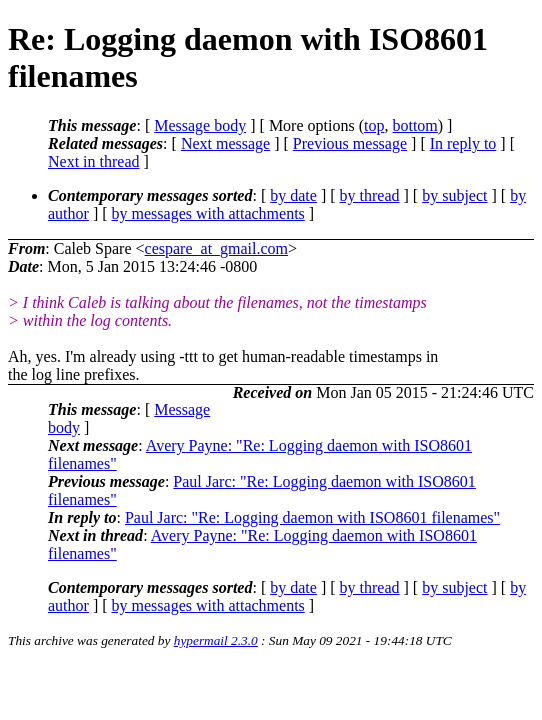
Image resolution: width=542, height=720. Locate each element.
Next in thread (94, 161)
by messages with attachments (208, 213)
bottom (414, 125)
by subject (454, 195)
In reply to (463, 143)
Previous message (350, 143)
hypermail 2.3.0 (216, 640)
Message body (200, 125)
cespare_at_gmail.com (217, 248)
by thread (370, 195)
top (374, 125)
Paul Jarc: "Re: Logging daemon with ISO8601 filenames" (312, 517)
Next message (225, 143)
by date (293, 195)
